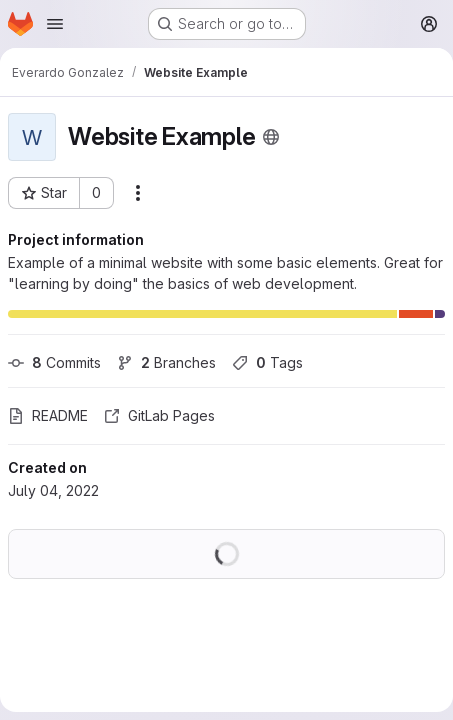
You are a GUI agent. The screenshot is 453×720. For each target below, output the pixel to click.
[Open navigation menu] (55, 24)
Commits (54, 362)
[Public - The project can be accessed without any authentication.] (271, 137)
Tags (267, 362)
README (48, 415)
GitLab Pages (159, 415)
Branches (166, 362)
